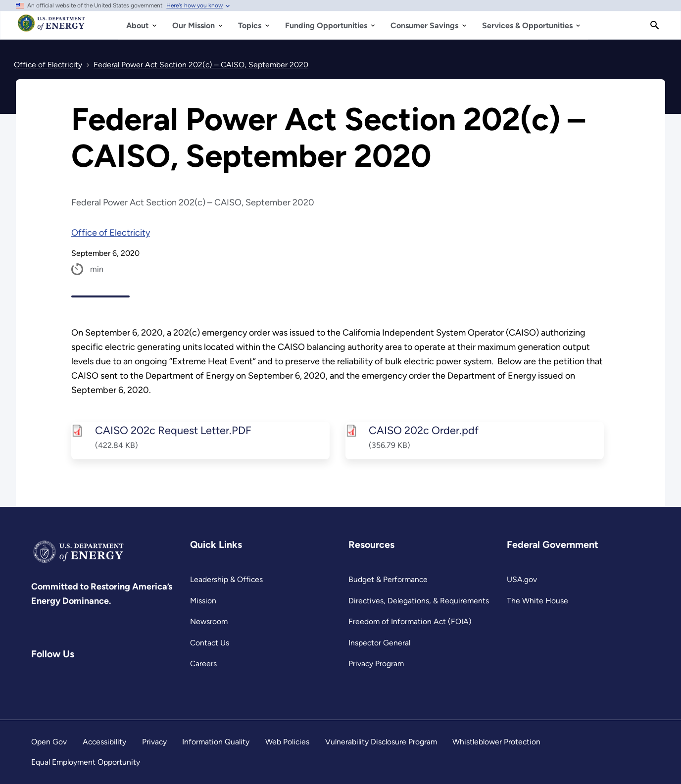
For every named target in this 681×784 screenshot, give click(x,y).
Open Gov (49, 742)
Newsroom (209, 621)
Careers (203, 663)
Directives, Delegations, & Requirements (419, 601)
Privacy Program (376, 663)
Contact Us (210, 643)
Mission (203, 601)
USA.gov (522, 579)
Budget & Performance (388, 579)
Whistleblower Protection (496, 742)
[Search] (655, 25)
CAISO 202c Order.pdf (424, 430)
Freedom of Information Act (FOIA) (410, 621)
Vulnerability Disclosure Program (381, 742)
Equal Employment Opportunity (86, 762)
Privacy (154, 742)
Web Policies (287, 742)
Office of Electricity (111, 233)
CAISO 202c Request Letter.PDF (173, 430)
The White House (537, 601)
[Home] (52, 28)
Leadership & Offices (226, 579)
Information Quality (216, 742)
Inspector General (379, 643)
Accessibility (104, 742)
